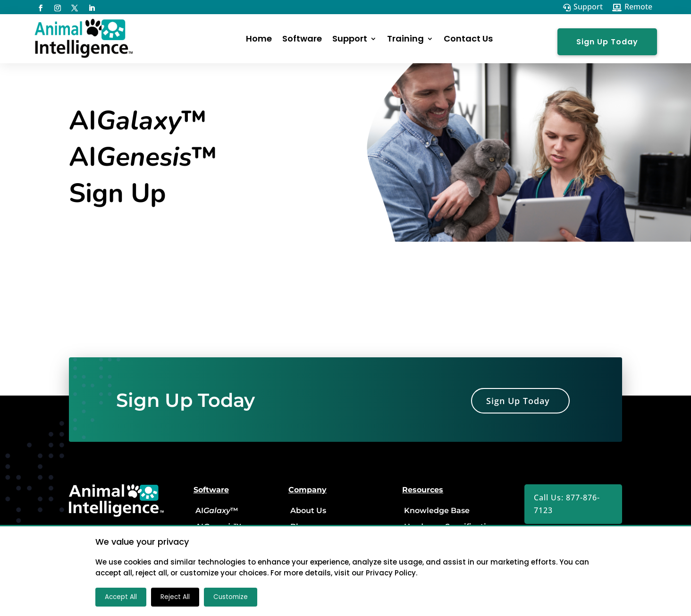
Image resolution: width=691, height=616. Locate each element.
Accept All (121, 597)
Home (259, 38)
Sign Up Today (607, 42)
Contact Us (468, 38)
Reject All (175, 597)
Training (405, 38)
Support (350, 38)
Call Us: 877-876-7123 (567, 504)
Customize (231, 597)
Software (302, 38)
